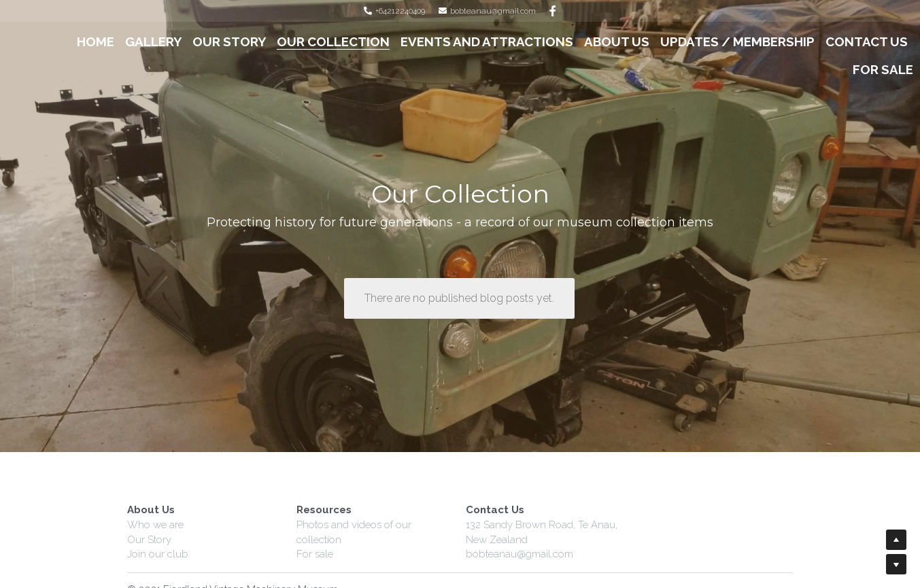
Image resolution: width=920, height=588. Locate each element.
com (563, 554)
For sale (315, 554)
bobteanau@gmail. (509, 554)
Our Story (149, 540)
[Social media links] (553, 11)
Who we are (155, 525)
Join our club (158, 554)
